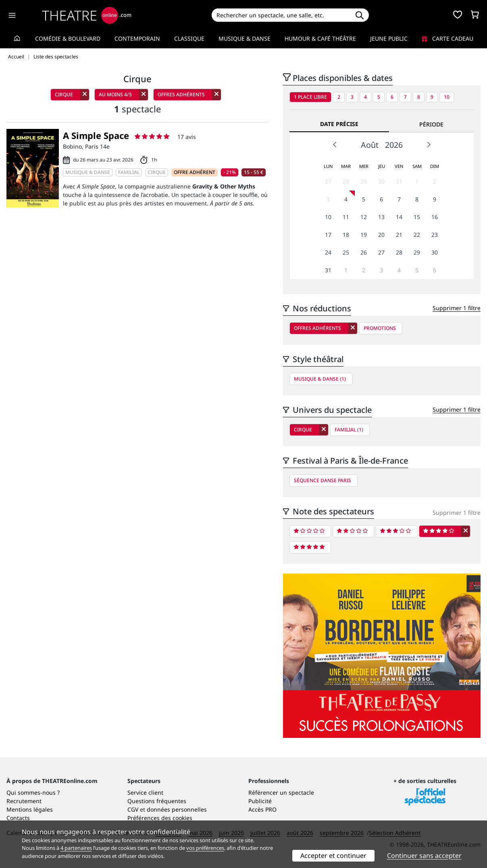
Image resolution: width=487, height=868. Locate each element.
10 (447, 97)
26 (364, 252)
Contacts (18, 818)
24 (328, 252)
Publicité (260, 801)
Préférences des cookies (160, 818)
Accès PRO (262, 809)
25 (346, 252)
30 (381, 181)
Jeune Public (389, 38)
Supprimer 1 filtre (457, 308)
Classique (189, 38)
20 (381, 235)
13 (381, 217)
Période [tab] (431, 124)
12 (364, 217)
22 (417, 235)
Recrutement (24, 801)
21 (399, 235)
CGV (133, 809)
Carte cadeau (447, 38)
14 (399, 217)
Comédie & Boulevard (68, 38)
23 (435, 235)
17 (328, 235)
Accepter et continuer (333, 856)
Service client (145, 792)
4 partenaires (76, 848)
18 (346, 235)
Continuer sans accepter (424, 856)
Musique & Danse (245, 38)
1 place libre (310, 97)
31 (399, 181)
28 (346, 181)
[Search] (281, 15)
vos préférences (205, 848)
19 (364, 235)
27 (328, 181)
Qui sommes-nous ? (33, 792)
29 (364, 181)
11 (346, 217)
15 (417, 217)
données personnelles (177, 809)
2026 (394, 145)
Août (370, 145)
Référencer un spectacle (281, 792)
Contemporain (137, 38)
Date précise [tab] (339, 124)
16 (435, 217)
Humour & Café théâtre (320, 38)
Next (429, 145)
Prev (335, 145)
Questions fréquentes (157, 801)
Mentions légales (30, 809)
